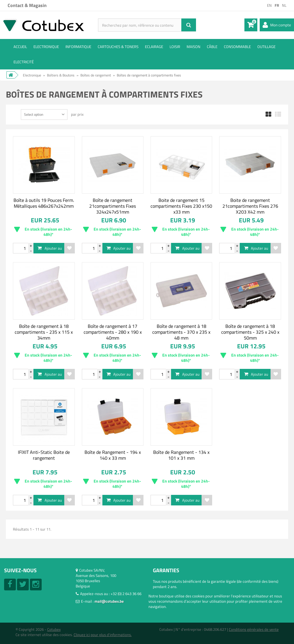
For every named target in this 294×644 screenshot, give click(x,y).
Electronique (46, 47)
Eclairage (154, 47)
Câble (212, 47)
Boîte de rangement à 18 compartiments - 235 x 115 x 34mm (44, 332)
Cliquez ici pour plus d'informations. (103, 635)
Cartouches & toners (118, 47)
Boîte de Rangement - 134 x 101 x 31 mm (181, 455)
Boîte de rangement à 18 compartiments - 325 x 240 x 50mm (250, 332)
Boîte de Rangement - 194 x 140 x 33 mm (113, 455)
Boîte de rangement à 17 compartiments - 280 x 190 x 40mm (113, 332)
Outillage (266, 47)
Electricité (24, 62)
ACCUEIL (20, 47)
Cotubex (54, 629)
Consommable (237, 47)
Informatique (78, 47)
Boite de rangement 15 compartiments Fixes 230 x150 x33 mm (181, 206)
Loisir (175, 47)
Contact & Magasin (27, 5)
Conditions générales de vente (254, 629)
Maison (194, 47)
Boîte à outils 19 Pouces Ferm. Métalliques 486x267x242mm (44, 203)
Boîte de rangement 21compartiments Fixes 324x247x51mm (113, 206)
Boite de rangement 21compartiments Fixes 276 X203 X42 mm (250, 206)
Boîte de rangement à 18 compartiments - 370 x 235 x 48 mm (181, 332)
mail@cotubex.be (109, 601)
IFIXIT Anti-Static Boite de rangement (44, 455)
